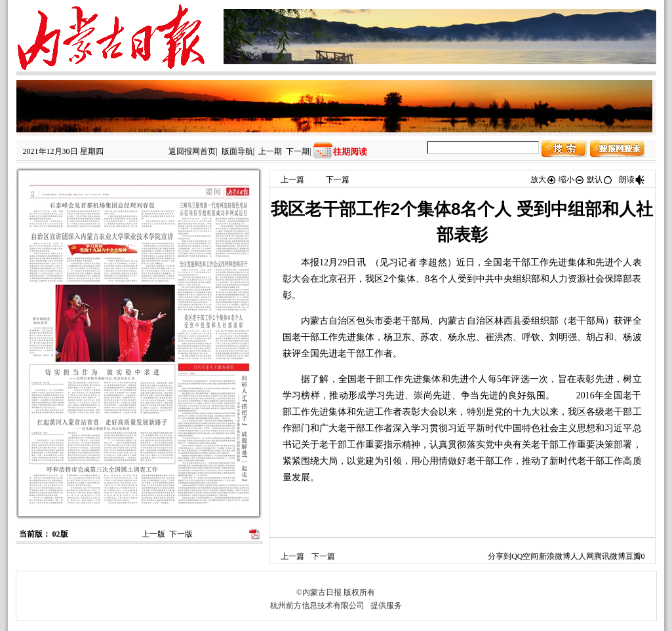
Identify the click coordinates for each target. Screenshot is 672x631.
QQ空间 (525, 556)
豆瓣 (633, 556)
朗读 (632, 180)
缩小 (572, 180)
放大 (544, 180)
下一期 (298, 151)
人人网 (582, 556)
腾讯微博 (610, 556)
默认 (600, 180)
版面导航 (237, 151)
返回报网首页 (192, 151)
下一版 (181, 534)
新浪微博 (555, 556)
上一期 (270, 151)
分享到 (500, 556)
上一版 (153, 534)
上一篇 (292, 180)
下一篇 (338, 180)
